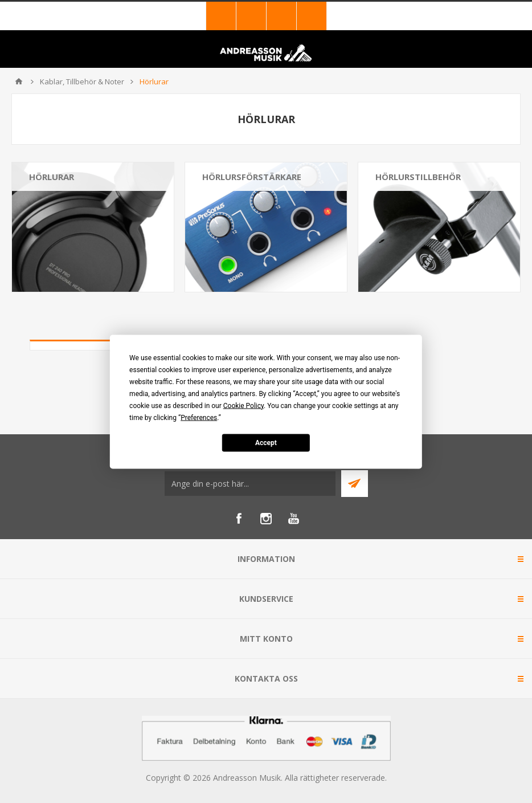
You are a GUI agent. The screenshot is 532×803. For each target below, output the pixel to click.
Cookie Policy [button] (244, 405)
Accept (266, 443)
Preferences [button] (199, 417)
